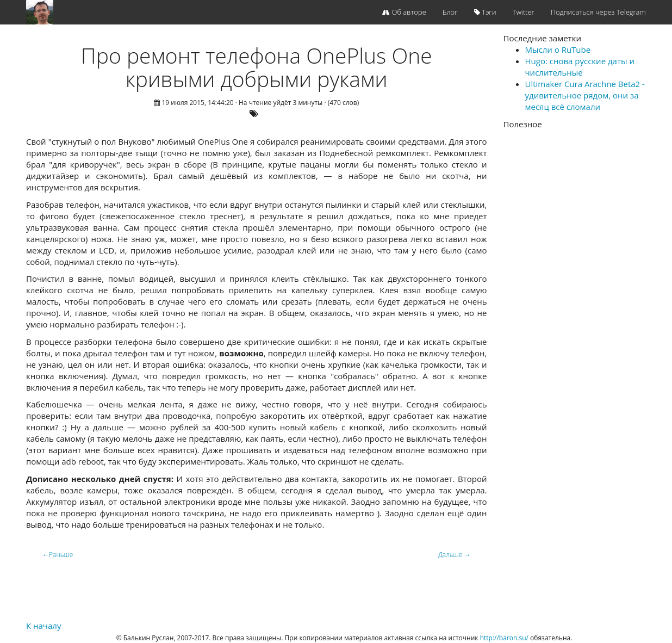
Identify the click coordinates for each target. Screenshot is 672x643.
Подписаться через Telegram (598, 12)
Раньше (58, 555)
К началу (43, 626)
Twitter (524, 12)
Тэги (485, 12)
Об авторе (404, 12)
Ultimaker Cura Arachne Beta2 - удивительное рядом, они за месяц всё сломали (585, 95)
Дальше (455, 555)
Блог (450, 12)
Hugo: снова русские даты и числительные (580, 67)
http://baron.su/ (504, 638)
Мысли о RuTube (558, 50)
